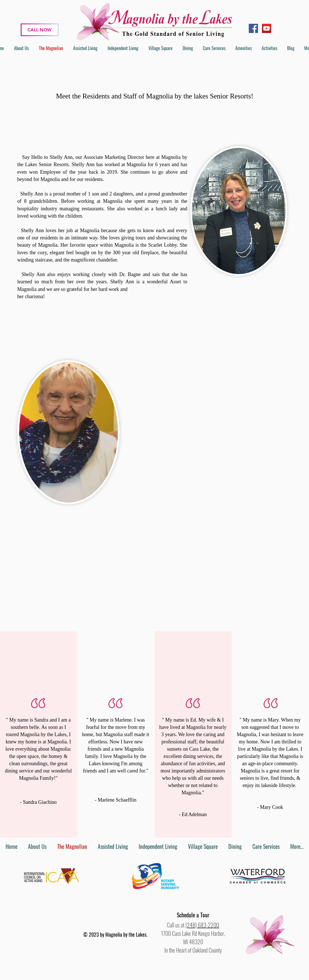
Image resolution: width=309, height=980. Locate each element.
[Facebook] (253, 28)
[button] (193, 915)
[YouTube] (267, 28)
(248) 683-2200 (202, 925)
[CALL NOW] (40, 30)
